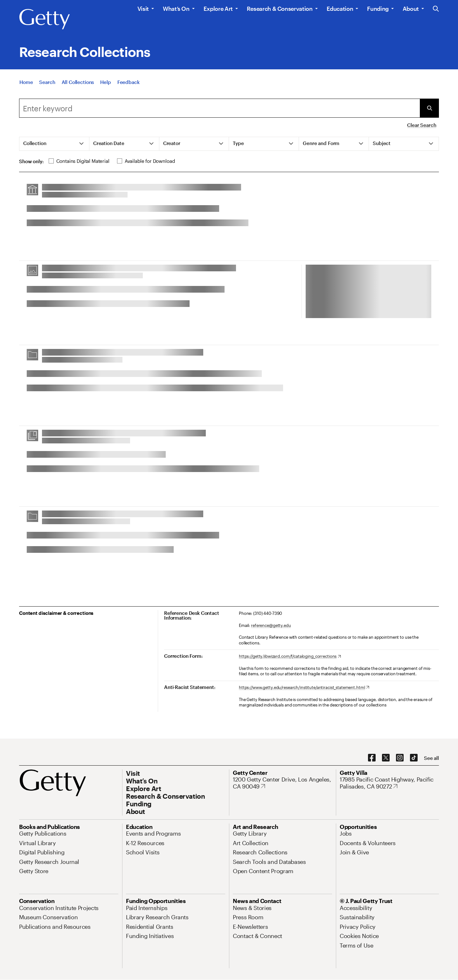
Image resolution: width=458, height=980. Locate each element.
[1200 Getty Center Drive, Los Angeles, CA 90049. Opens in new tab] (282, 783)
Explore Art (218, 9)
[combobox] (219, 108)
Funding (378, 9)
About (411, 9)
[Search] (47, 82)
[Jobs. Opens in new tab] (346, 833)
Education (340, 9)
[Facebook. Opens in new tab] (372, 758)
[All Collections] (78, 82)
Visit (143, 9)
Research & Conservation (280, 9)
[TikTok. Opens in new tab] (414, 758)
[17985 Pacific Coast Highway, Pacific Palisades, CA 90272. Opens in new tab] (389, 783)
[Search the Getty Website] (436, 9)
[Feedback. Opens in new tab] (128, 82)
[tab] (54, 144)
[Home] (26, 82)
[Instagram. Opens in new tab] (400, 758)
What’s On (176, 9)
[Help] (105, 82)
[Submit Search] (429, 108)
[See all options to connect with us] (431, 758)
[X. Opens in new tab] (386, 758)
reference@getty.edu (271, 625)
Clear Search (422, 125)
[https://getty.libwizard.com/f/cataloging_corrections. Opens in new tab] (290, 657)
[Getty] (45, 19)
